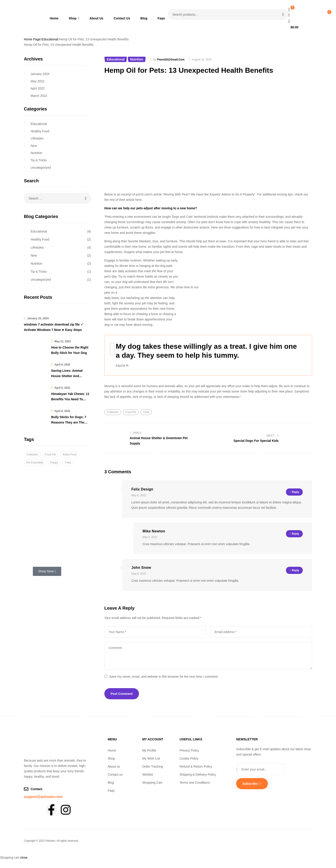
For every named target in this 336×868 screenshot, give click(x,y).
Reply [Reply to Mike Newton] (295, 534)
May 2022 (37, 81)
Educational (50, 39)
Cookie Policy (189, 758)
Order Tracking (153, 766)
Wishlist (148, 775)
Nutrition (137, 59)
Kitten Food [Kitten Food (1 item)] (70, 455)
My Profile (149, 750)
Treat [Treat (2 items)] (68, 463)
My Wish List (151, 758)
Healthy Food (40, 131)
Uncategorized (41, 168)
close (24, 858)
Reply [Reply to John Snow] (295, 570)
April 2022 (38, 88)
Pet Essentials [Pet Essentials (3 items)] (35, 463)
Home (112, 750)
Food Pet (131, 412)
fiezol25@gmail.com (171, 60)
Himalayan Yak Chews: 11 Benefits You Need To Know (70, 397)
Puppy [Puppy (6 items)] (54, 463)
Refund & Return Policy (196, 766)
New (34, 146)
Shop (114, 758)
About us (114, 766)
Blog (111, 783)
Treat (146, 412)
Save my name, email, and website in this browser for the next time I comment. (164, 677)
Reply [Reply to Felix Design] (295, 492)
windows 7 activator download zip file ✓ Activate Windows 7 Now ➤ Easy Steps (54, 327)
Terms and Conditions (195, 783)
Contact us (115, 775)
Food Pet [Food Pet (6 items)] (51, 455)
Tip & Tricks (39, 160)
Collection (113, 412)
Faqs (111, 791)
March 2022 (39, 96)
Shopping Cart (152, 783)
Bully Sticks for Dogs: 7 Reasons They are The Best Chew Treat (69, 420)
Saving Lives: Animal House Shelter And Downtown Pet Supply (68, 374)
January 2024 (40, 74)
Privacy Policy (189, 750)
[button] (122, 758)
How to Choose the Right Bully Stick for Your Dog (70, 350)
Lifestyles (37, 138)
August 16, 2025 (202, 60)
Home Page (32, 39)
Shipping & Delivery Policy (198, 775)
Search (282, 15)
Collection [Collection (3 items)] (32, 455)
